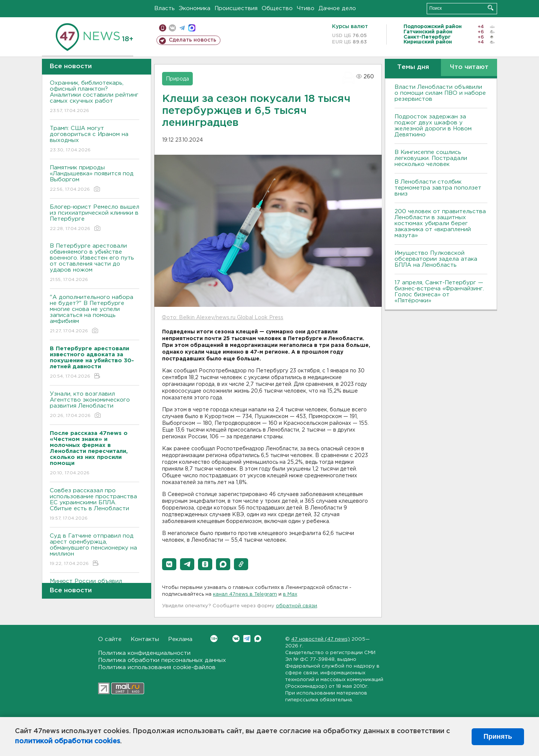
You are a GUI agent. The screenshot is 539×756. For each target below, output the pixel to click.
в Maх (290, 594)
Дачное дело (337, 8)
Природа (177, 79)
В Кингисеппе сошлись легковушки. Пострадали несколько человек (431, 158)
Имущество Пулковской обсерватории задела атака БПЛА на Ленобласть (436, 259)
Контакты (145, 639)
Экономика (195, 8)
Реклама (180, 639)
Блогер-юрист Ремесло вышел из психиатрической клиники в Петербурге (95, 218)
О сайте (110, 639)
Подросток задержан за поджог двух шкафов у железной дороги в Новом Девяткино (433, 126)
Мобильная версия (163, 28)
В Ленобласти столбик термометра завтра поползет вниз (438, 188)
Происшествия (236, 8)
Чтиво (306, 8)
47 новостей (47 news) (321, 639)
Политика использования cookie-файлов (157, 667)
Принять (498, 737)
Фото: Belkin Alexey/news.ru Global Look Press (223, 318)
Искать (491, 8)
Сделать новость (193, 40)
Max (258, 639)
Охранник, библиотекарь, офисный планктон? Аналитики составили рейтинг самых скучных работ (95, 97)
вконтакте (172, 28)
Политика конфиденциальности (144, 653)
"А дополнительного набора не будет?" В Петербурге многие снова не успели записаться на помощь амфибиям (95, 315)
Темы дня (413, 67)
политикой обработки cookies (68, 741)
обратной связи (296, 606)
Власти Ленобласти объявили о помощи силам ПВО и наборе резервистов (440, 93)
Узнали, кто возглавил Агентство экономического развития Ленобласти (95, 405)
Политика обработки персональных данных (162, 660)
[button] (169, 564)
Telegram (247, 639)
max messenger (192, 28)
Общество (277, 8)
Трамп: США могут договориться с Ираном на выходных (95, 140)
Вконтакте (214, 639)
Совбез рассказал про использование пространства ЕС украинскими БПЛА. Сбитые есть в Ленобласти (95, 505)
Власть (165, 8)
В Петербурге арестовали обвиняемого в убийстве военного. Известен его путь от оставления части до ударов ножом (95, 263)
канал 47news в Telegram (245, 594)
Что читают (469, 67)
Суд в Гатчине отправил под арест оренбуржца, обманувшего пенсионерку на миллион (95, 550)
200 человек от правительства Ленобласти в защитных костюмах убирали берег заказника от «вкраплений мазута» (440, 223)
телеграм (182, 28)
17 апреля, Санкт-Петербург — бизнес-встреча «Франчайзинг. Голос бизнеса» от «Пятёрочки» (439, 292)
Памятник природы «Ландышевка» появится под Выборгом (95, 179)
